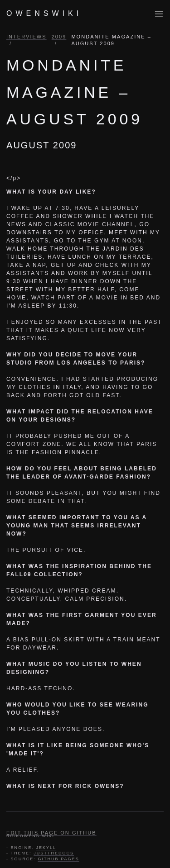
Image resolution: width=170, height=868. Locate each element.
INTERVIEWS (27, 37)
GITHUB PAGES (58, 859)
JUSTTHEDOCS (54, 853)
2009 (59, 37)
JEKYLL (46, 848)
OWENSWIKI (44, 13)
